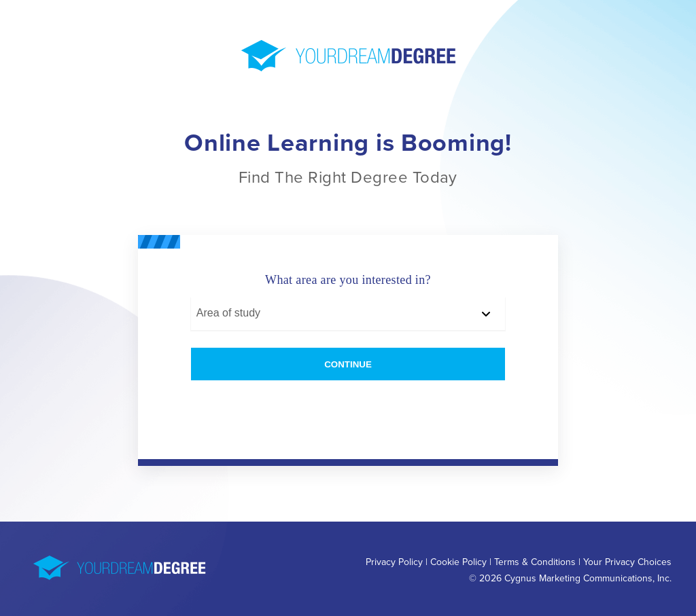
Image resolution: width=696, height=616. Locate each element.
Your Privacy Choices (627, 562)
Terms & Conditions (535, 562)
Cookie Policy (458, 562)
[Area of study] (348, 314)
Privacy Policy (394, 562)
